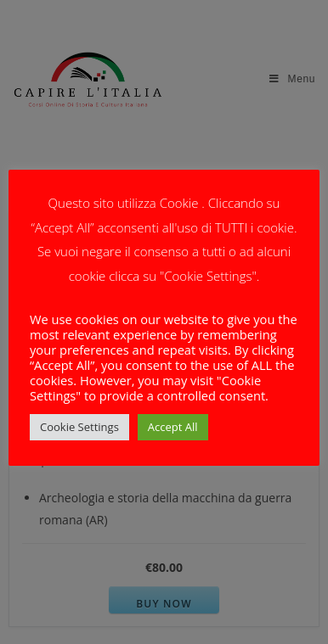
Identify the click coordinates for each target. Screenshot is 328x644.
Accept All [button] (173, 427)
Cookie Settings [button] (79, 427)
